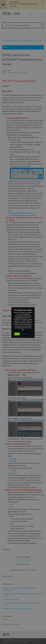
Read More (26, 334)
